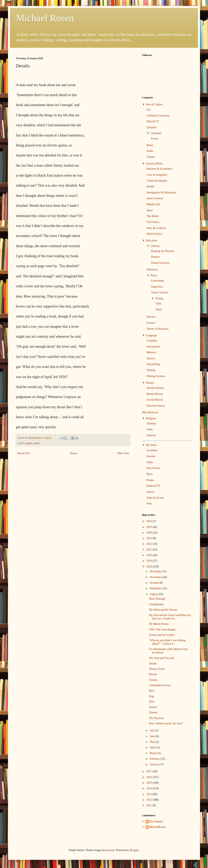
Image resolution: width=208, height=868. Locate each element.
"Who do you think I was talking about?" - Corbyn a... (167, 642)
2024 (150, 533)
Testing (159, 298)
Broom (153, 674)
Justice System (155, 198)
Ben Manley (156, 822)
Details (153, 663)
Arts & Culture (154, 104)
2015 (150, 783)
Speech (151, 358)
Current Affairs (154, 164)
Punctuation (153, 347)
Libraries (152, 127)
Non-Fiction (153, 468)
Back (152, 691)
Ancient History (156, 388)
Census (153, 680)
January (154, 764)
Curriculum (157, 281)
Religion (151, 418)
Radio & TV (154, 486)
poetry (37, 443)
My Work (151, 445)
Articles (151, 456)
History (150, 383)
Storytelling (153, 364)
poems (29, 443)
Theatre (151, 157)
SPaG (159, 310)
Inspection (157, 287)
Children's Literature (158, 116)
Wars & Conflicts (156, 228)
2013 (150, 794)
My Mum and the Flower (163, 610)
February (155, 759)
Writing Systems (156, 376)
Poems (150, 480)
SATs (158, 304)
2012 (150, 800)
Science (151, 323)
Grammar (152, 341)
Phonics (155, 257)
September (156, 588)
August (154, 594)
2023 (150, 538)
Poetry (155, 139)
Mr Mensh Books (159, 624)
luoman (110, 850)
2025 (150, 527)
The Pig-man (156, 718)
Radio (150, 151)
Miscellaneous (150, 412)
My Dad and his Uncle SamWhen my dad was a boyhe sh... (170, 617)
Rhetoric (151, 352)
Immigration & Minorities (161, 193)
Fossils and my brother (162, 635)
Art (148, 110)
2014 (150, 788)
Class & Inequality (157, 175)
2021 (150, 550)
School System (159, 292)
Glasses (153, 712)
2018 (150, 567)
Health (150, 187)
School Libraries (160, 263)
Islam (150, 429)
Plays (150, 474)
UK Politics (153, 222)
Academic (152, 450)
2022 (150, 544)
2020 (150, 555)
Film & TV (153, 121)
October (154, 583)
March (154, 753)
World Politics (155, 234)
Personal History (156, 406)
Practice (151, 317)
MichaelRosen (158, 827)
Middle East (153, 204)
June (152, 736)
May (152, 742)
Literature (156, 133)
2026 (150, 521)
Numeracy (152, 269)
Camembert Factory (160, 685)
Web (149, 504)
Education (151, 240)
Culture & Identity (157, 181)
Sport (150, 210)
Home (74, 453)
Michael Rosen (45, 18)
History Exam (157, 669)
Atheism (151, 424)
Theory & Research (158, 329)
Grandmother (156, 604)
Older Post (123, 453)
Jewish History (155, 400)
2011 (149, 805)
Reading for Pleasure (163, 251)
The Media (153, 216)
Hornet (153, 707)
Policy (154, 275)
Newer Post (23, 453)
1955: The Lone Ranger (162, 630)
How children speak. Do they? (166, 723)
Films (150, 462)
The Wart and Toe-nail (161, 658)
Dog (151, 696)
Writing (151, 370)
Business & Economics (160, 169)
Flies (152, 702)
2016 (150, 777)
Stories (150, 492)
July (152, 730)
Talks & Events (155, 498)
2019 (150, 561)
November (156, 577)
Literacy (155, 246)
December (156, 571)
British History (155, 394)
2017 (150, 771)
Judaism (151, 435)
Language (151, 335)
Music (150, 145)
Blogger (134, 850)
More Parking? (157, 599)
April (153, 747)
